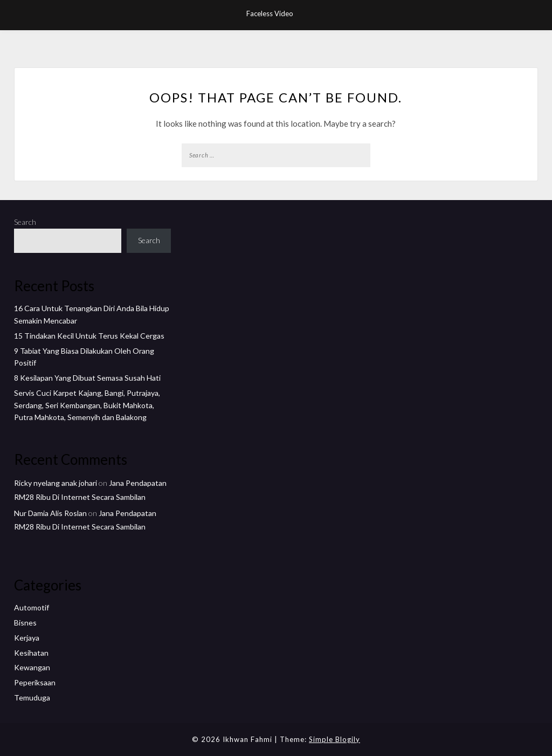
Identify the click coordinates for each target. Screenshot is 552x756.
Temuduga (32, 697)
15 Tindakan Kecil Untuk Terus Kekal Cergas (89, 336)
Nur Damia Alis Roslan (50, 513)
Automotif (32, 607)
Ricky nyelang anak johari (56, 483)
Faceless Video (270, 13)
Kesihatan (31, 653)
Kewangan (32, 667)
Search (25, 222)
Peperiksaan (35, 682)
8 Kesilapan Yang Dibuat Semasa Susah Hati (87, 378)
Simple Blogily (334, 739)
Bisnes (25, 623)
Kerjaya (27, 638)
